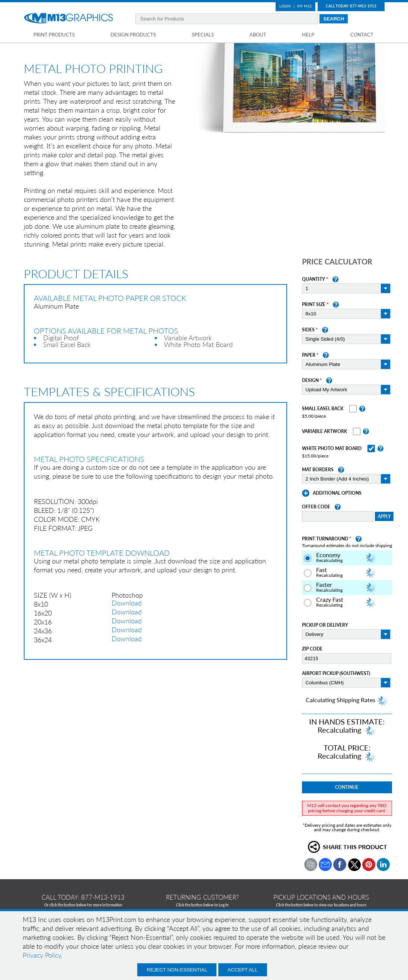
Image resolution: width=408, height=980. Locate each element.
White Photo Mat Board (332, 449)
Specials (203, 35)
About (258, 35)
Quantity (314, 279)
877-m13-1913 (103, 897)
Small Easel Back (323, 409)
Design (310, 380)
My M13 (304, 6)
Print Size (314, 305)
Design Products (133, 35)
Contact (362, 35)
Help (308, 35)
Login (285, 6)
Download (127, 603)
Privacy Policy (42, 955)
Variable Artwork (325, 431)
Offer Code (316, 507)
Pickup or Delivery (325, 625)
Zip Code (312, 649)
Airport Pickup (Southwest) (336, 674)
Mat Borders (318, 470)
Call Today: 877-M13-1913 (351, 6)
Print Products (54, 35)
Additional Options (337, 493)
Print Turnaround (325, 539)
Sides (308, 330)
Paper (309, 355)
